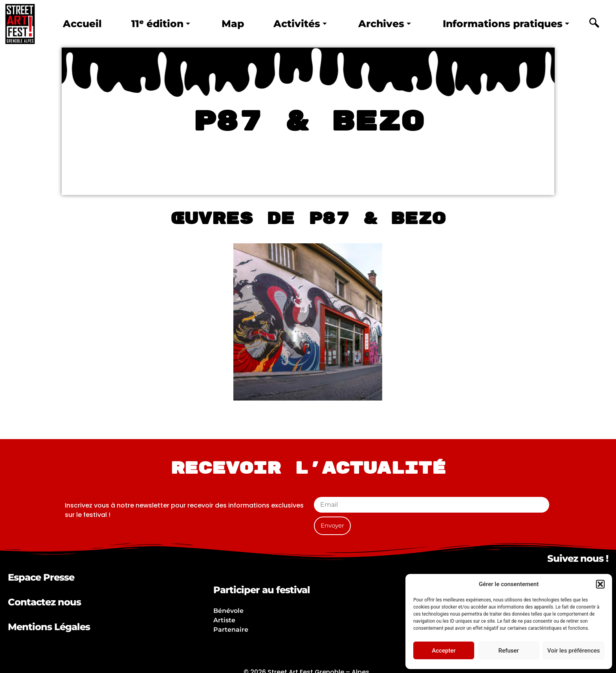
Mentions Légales (49, 627)
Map (233, 24)
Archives (385, 24)
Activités (300, 24)
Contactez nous (44, 602)
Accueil (82, 24)
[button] (600, 584)
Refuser (508, 651)
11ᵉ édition (160, 24)
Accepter (444, 651)
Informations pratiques (506, 24)
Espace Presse (41, 577)
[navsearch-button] (594, 24)
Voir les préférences (574, 651)
